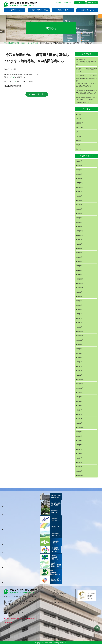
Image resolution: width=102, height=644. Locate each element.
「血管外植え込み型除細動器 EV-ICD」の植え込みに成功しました (86, 92)
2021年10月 (79, 388)
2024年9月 (79, 240)
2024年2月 (79, 270)
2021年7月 (79, 401)
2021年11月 (79, 384)
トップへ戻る (97, 628)
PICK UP (78, 136)
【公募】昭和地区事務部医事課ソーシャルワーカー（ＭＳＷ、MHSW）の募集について (86, 100)
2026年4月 (79, 161)
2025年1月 (79, 222)
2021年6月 (79, 406)
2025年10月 (79, 187)
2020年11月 (79, 432)
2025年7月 (79, 200)
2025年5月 (79, 209)
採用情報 (78, 114)
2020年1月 (79, 471)
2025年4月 (79, 213)
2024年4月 (79, 261)
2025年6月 (79, 205)
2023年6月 (79, 305)
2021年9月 (79, 392)
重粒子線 (78, 149)
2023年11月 (79, 283)
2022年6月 (79, 358)
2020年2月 (79, 467)
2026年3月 (79, 165)
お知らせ (78, 132)
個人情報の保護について (60, 593)
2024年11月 (79, 231)
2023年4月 (79, 314)
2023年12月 (79, 279)
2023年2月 (79, 323)
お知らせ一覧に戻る (37, 94)
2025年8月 (79, 196)
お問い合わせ (92, 3)
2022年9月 (79, 344)
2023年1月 (79, 327)
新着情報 (78, 140)
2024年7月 (79, 248)
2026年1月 (79, 174)
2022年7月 (79, 353)
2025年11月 (79, 183)
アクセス (80, 3)
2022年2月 (79, 371)
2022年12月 (79, 331)
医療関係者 (79, 123)
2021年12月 (79, 379)
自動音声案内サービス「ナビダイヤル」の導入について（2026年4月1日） (86, 62)
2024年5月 (79, 257)
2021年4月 (79, 410)
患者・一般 (79, 127)
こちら (12, 77)
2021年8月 (79, 397)
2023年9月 (79, 292)
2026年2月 (79, 170)
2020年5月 (79, 454)
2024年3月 (79, 266)
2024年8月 (79, 244)
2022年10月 (79, 340)
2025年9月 (79, 192)
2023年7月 (79, 301)
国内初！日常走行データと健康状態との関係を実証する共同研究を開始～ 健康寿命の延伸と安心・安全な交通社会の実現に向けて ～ (86, 81)
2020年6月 (79, 449)
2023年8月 (79, 296)
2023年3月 (79, 318)
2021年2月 (79, 419)
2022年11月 (79, 336)
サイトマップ (57, 590)
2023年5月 (79, 310)
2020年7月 (79, 445)
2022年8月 (79, 349)
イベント (78, 119)
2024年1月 (79, 275)
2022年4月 (79, 362)
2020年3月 (79, 462)
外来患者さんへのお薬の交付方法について (86, 70)
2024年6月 (79, 253)
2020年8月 (79, 441)
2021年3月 (79, 414)
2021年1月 (79, 423)
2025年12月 (79, 179)
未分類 (78, 145)
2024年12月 (79, 227)
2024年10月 (79, 235)
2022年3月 (79, 366)
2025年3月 (79, 218)
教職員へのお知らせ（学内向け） (63, 602)
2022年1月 (79, 375)
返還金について (57, 596)
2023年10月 (79, 288)
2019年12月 (79, 475)
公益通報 (55, 599)
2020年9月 (79, 436)
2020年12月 (79, 427)
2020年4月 (79, 458)
